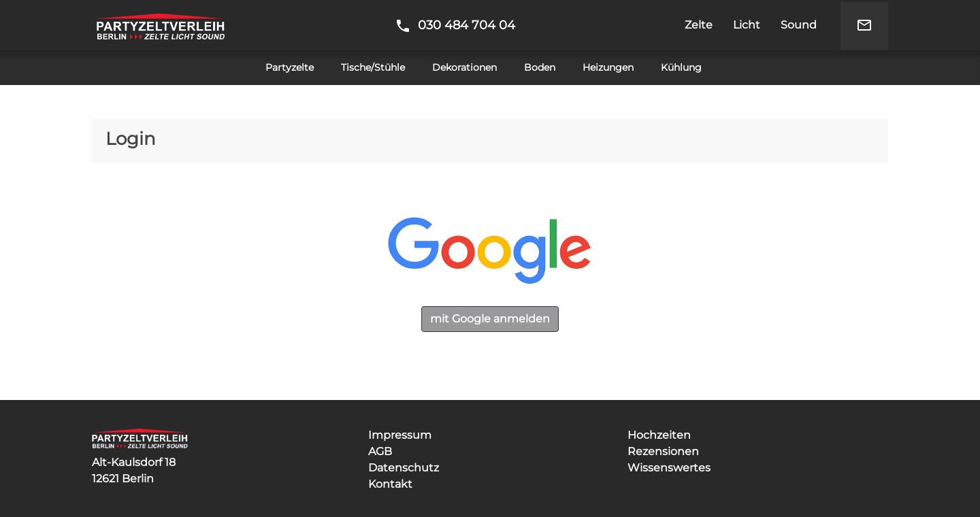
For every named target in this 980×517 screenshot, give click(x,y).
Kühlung (681, 67)
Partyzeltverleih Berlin (160, 25)
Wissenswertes (669, 468)
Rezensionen (663, 451)
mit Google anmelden (490, 319)
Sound (799, 25)
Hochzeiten (659, 435)
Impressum (400, 435)
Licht (747, 25)
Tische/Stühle (373, 67)
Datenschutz (404, 468)
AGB (380, 451)
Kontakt (390, 484)
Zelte (699, 25)
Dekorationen (464, 67)
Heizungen (608, 67)
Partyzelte (290, 67)
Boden (540, 67)
